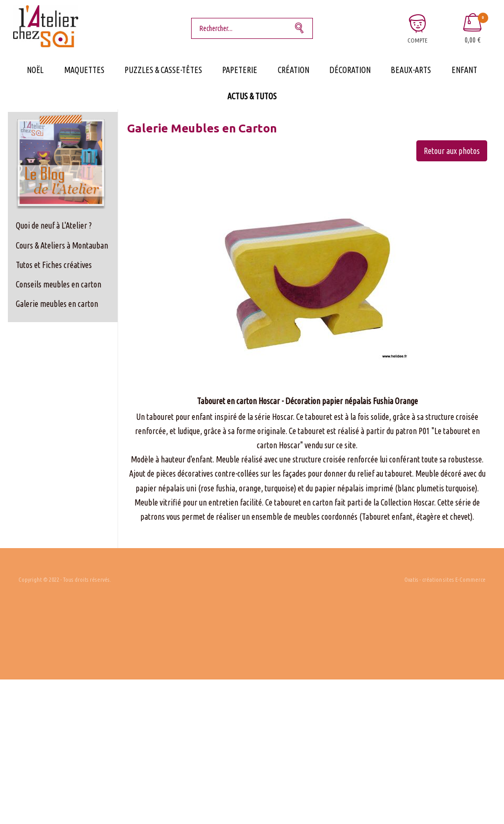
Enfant (464, 70)
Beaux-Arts (411, 70)
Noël (35, 70)
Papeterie (240, 70)
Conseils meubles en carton (59, 284)
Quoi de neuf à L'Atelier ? (54, 225)
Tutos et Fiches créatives (54, 265)
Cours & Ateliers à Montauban (62, 245)
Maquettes (84, 70)
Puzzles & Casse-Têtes (163, 70)
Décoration (350, 70)
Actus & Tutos (252, 96)
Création (293, 70)
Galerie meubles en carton (57, 304)
